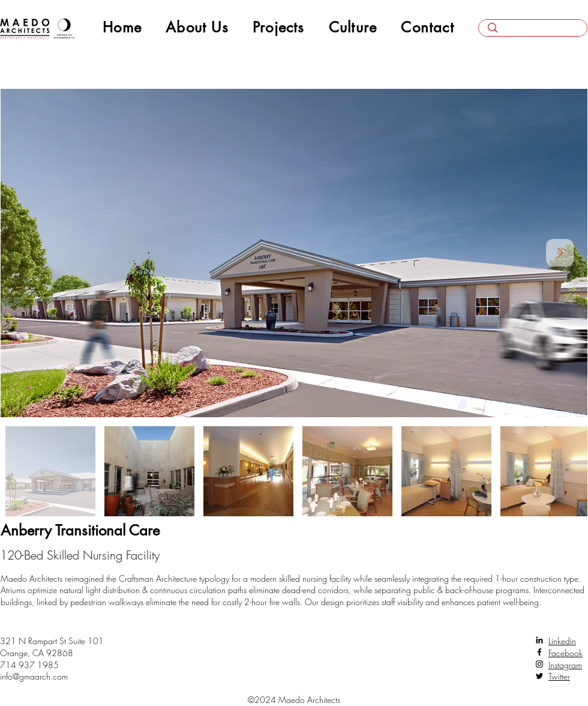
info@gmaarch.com (34, 676)
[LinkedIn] (539, 640)
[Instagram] (539, 664)
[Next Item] (560, 253)
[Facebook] (539, 652)
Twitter (559, 676)
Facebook (565, 653)
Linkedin (562, 641)
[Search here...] (533, 32)
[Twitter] (539, 676)
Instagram (565, 665)
